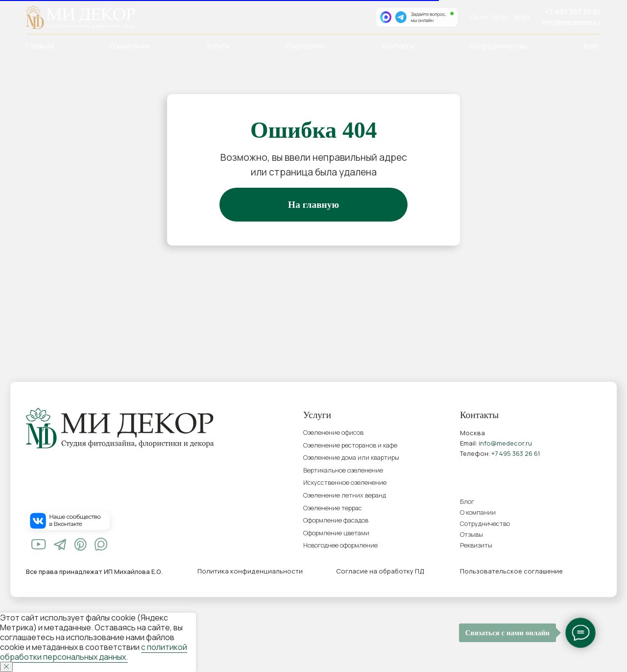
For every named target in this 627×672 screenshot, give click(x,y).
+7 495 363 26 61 (573, 11)
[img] (39, 544)
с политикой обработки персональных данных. (94, 652)
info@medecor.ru (571, 22)
